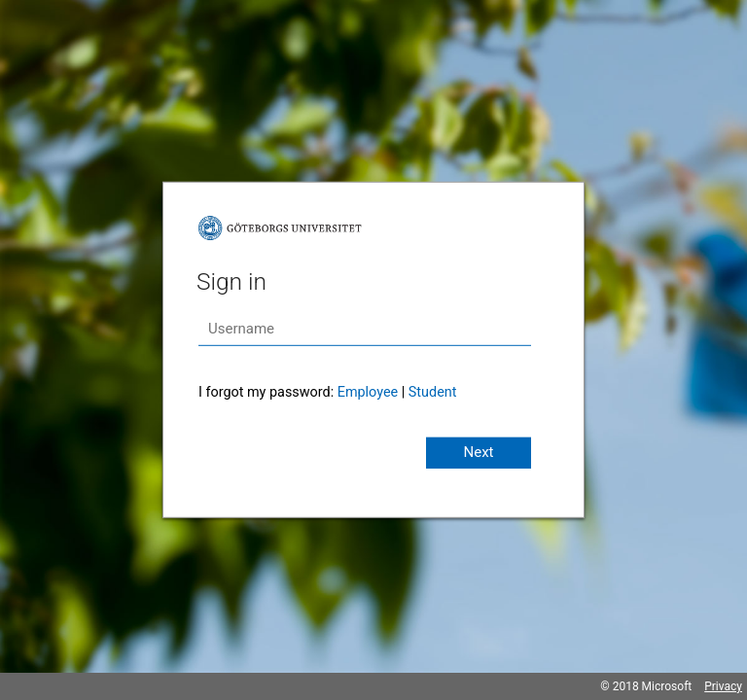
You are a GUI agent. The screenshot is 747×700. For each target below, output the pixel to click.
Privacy (723, 686)
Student (433, 392)
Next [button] (478, 452)
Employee (368, 392)
